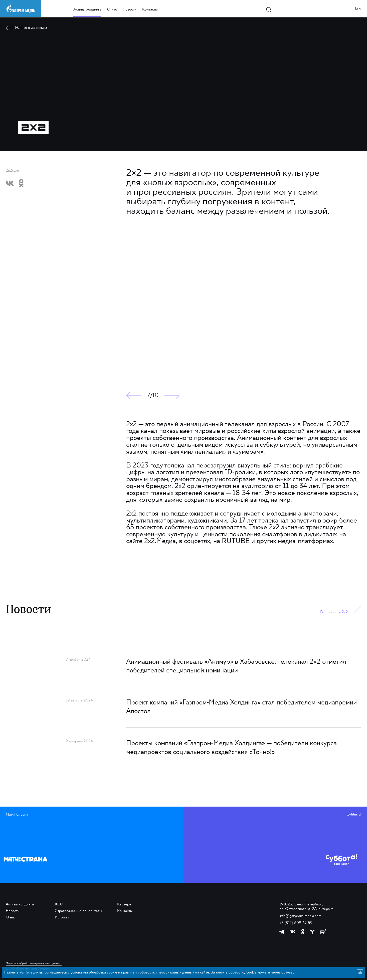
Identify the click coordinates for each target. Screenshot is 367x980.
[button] (134, 396)
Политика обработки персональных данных (34, 963)
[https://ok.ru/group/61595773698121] (303, 932)
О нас (112, 10)
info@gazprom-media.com (300, 916)
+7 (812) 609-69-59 (296, 923)
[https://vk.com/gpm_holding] (293, 932)
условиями (79, 972)
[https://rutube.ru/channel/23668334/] (323, 932)
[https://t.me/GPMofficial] (282, 932)
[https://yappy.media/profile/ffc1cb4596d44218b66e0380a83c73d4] (312, 932)
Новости (130, 10)
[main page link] (20, 8)
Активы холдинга (87, 10)
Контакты (150, 10)
